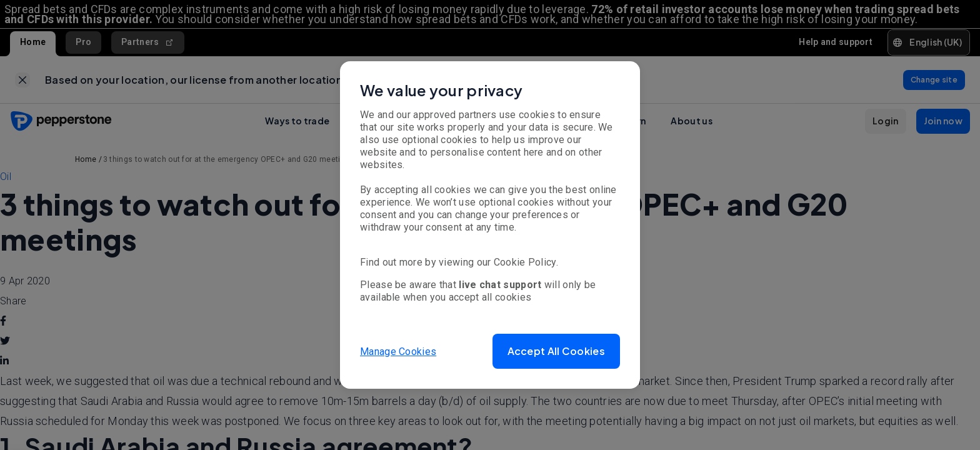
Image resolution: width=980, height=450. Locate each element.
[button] (556, 351)
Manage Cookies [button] (398, 351)
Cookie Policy (525, 262)
